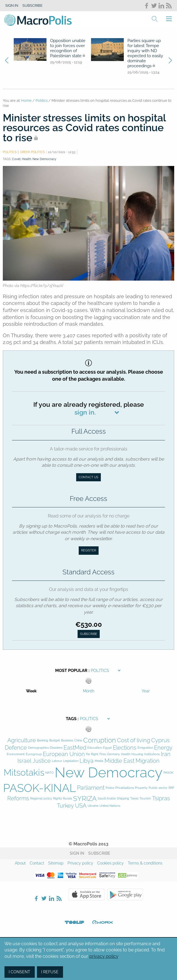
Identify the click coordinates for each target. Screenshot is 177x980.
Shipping (123, 798)
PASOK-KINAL (39, 788)
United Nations (110, 806)
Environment (16, 754)
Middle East (119, 761)
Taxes (134, 798)
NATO (49, 773)
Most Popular (71, 671)
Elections (125, 748)
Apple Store (87, 895)
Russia (67, 798)
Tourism (145, 798)
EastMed (75, 748)
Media (99, 761)
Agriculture (22, 740)
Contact (37, 863)
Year (146, 691)
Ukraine (93, 806)
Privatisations (125, 788)
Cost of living (134, 740)
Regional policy (41, 798)
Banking (43, 740)
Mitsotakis (24, 772)
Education (95, 748)
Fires (103, 754)
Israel (24, 761)
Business (67, 740)
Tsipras (161, 798)
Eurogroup (34, 754)
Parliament (91, 788)
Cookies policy (110, 863)
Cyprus (160, 740)
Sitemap (56, 863)
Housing (137, 754)
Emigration (145, 748)
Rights (58, 798)
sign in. (85, 412)
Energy (163, 748)
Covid (16, 159)
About (20, 863)
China (78, 740)
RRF (171, 788)
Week (31, 691)
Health (26, 159)
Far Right (92, 754)
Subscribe (32, 5)
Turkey (65, 806)
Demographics (38, 748)
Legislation (71, 761)
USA (81, 806)
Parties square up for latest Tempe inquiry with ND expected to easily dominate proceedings (145, 53)
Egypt (107, 748)
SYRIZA (85, 799)
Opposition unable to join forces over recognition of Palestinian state (68, 48)
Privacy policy (80, 863)
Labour (57, 761)
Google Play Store (125, 895)
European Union (64, 754)
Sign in (12, 5)
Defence (16, 748)
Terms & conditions (145, 863)
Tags (71, 719)
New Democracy (44, 159)
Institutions (152, 754)
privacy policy (104, 956)
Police (110, 788)
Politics (42, 100)
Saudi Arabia (107, 798)
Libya (87, 761)
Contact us (88, 477)
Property (141, 788)
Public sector (158, 788)
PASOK (168, 773)
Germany (113, 754)
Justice (42, 761)
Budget (55, 740)
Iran (166, 754)
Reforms (18, 798)
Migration (148, 761)
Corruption (100, 740)
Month (89, 691)
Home (26, 100)
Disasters (56, 748)
